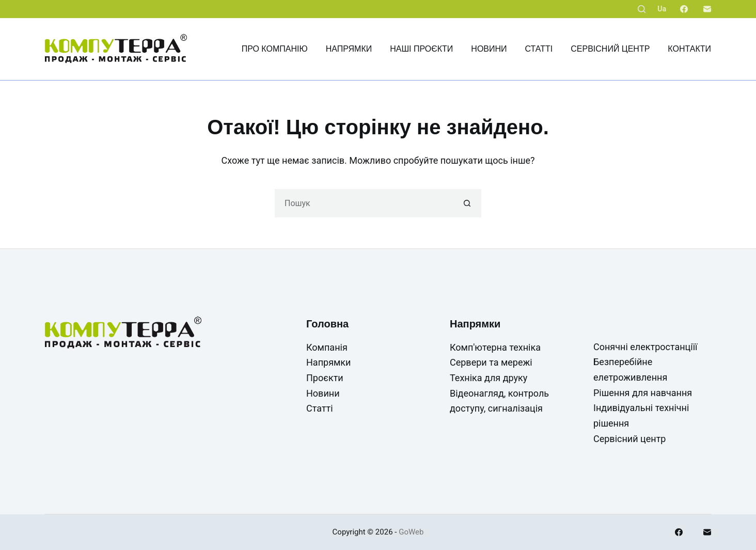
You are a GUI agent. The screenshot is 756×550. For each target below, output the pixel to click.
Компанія (327, 347)
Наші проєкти (421, 49)
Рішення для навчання (643, 393)
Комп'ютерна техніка (495, 347)
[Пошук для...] (364, 203)
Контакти (689, 49)
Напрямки (349, 49)
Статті (539, 49)
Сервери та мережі (491, 362)
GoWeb (411, 532)
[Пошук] (642, 9)
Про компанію (275, 49)
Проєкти (325, 378)
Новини (489, 49)
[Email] (707, 9)
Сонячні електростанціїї (645, 347)
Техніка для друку (489, 378)
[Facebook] (684, 9)
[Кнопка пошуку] (467, 203)
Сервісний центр (610, 49)
